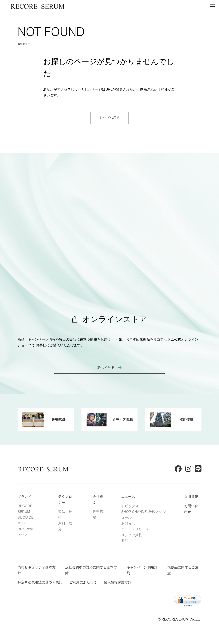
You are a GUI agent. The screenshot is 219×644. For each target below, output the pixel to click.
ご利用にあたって (83, 582)
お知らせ (128, 523)
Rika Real (25, 529)
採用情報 (191, 497)
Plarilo (22, 535)
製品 (125, 541)
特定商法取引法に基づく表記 (40, 582)
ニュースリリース (135, 529)
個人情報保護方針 (118, 582)
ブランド (24, 497)
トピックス (130, 506)
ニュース (128, 497)
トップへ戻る (110, 118)
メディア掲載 (132, 535)
